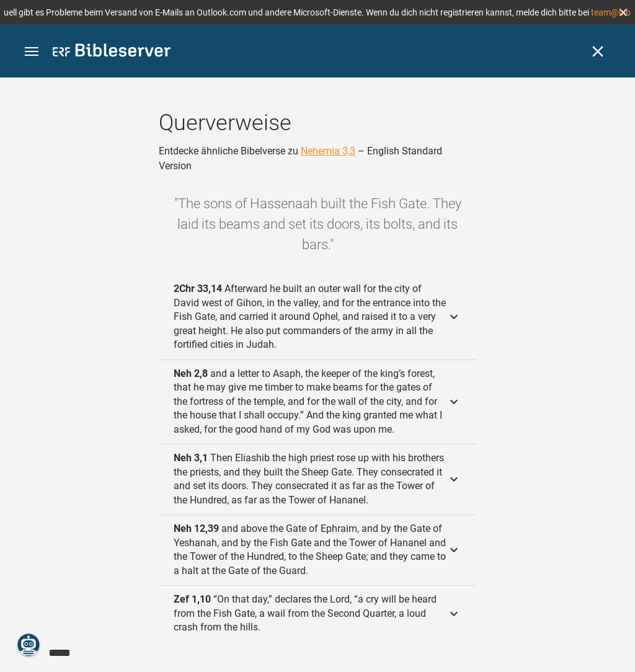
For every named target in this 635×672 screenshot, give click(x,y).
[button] (623, 12)
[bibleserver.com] (112, 52)
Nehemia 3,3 (328, 151)
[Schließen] (598, 51)
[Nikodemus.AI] (29, 645)
